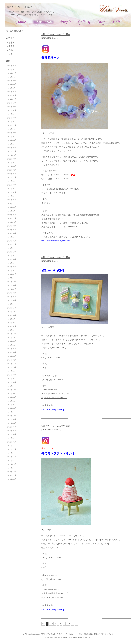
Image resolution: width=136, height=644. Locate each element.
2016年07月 (12, 319)
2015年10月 (12, 338)
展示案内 (11, 43)
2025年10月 (12, 77)
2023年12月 (12, 125)
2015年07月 (12, 349)
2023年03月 (12, 148)
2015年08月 (12, 345)
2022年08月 (12, 159)
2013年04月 (12, 405)
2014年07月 (12, 375)
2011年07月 (12, 461)
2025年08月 (12, 84)
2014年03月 (12, 382)
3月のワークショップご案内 (56, 426)
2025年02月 (12, 95)
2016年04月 (12, 326)
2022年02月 (12, 170)
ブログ (101, 22)
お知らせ (18, 31)
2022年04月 (12, 163)
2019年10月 (12, 222)
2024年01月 (12, 122)
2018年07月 (12, 256)
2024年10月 (12, 103)
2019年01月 (12, 241)
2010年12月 (12, 472)
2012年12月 (12, 412)
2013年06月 (12, 397)
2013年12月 (12, 386)
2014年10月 (12, 367)
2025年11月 (12, 73)
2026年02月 (12, 70)
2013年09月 (12, 394)
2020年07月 (12, 211)
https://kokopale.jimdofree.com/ (54, 398)
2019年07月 (12, 230)
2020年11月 (12, 204)
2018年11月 (12, 248)
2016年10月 (12, 312)
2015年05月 (12, 356)
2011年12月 (12, 446)
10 (73, 624)
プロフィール (66, 22)
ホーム (9, 31)
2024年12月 (12, 99)
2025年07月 (12, 88)
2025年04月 (12, 92)
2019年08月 (12, 226)
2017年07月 (12, 289)
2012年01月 (12, 442)
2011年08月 (12, 457)
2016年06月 (12, 323)
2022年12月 (12, 151)
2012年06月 (12, 423)
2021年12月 (12, 177)
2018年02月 (12, 271)
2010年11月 (12, 475)
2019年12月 (12, 218)
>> (77, 624)
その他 (10, 50)
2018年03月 (12, 267)
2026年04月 (12, 66)
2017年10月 (12, 282)
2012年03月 (12, 434)
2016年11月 (12, 308)
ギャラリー (84, 22)
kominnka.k (72, 227)
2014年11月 (12, 364)
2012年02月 (12, 438)
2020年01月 (12, 215)
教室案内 (11, 46)
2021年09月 (12, 181)
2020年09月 (12, 207)
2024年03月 (12, 118)
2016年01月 (12, 330)
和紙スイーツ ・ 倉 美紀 (19, 7)
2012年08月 (12, 419)
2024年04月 (12, 114)
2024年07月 (12, 110)
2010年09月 (12, 479)
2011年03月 (12, 468)
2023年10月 (12, 129)
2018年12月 (12, 244)
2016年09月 (12, 315)
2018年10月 (12, 252)
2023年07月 (12, 137)
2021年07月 (12, 185)
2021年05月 (12, 189)
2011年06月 (12, 464)
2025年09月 (12, 81)
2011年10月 (12, 453)
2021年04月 (12, 192)
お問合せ (116, 22)
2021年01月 (12, 200)
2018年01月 (12, 274)
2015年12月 (12, 334)
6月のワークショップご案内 (56, 258)
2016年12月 (12, 304)
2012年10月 (12, 416)
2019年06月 (12, 233)
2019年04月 (12, 237)
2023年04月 (12, 144)
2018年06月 (12, 259)
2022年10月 (12, 155)
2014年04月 (12, 379)
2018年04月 (12, 263)
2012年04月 (12, 431)
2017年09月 (12, 285)
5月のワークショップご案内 (56, 35)
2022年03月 (12, 166)
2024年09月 (12, 107)
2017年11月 (12, 278)
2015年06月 (12, 352)
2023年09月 (12, 133)
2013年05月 (12, 401)
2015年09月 (12, 341)
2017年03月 (12, 300)
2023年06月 (12, 140)
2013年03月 (12, 408)
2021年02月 (12, 196)
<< (43, 624)
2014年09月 (12, 371)
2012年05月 (12, 427)
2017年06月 (12, 293)
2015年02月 (12, 360)
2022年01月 (12, 174)
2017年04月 (12, 297)
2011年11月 (12, 449)
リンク (10, 54)
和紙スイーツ (21, 22)
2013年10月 (12, 390)
